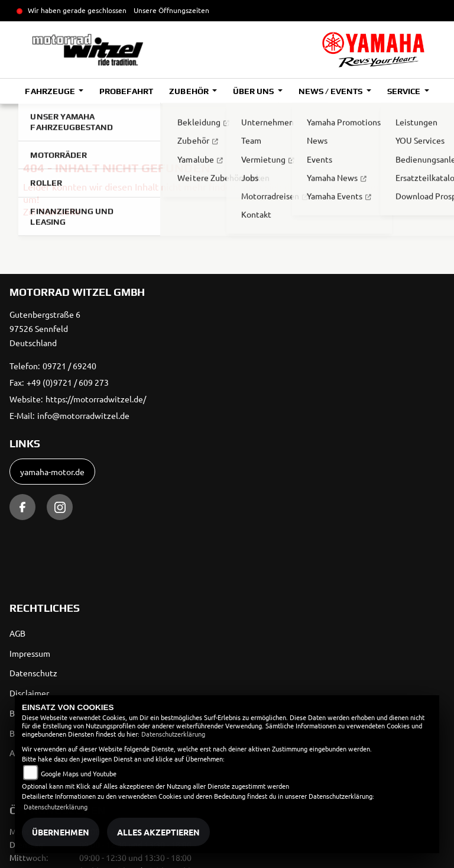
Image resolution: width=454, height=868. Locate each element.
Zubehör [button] (189, 91)
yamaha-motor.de (52, 472)
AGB (17, 633)
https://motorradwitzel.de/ (96, 399)
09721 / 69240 (69, 366)
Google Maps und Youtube (79, 773)
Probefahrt (126, 91)
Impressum (30, 653)
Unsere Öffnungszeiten (171, 10)
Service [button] (405, 91)
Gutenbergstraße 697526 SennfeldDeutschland (45, 328)
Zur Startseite (52, 211)
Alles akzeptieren (158, 832)
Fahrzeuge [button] (51, 91)
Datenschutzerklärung (173, 734)
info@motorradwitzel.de (83, 415)
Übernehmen (61, 832)
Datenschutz (33, 673)
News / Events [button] (331, 91)
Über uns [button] (254, 91)
